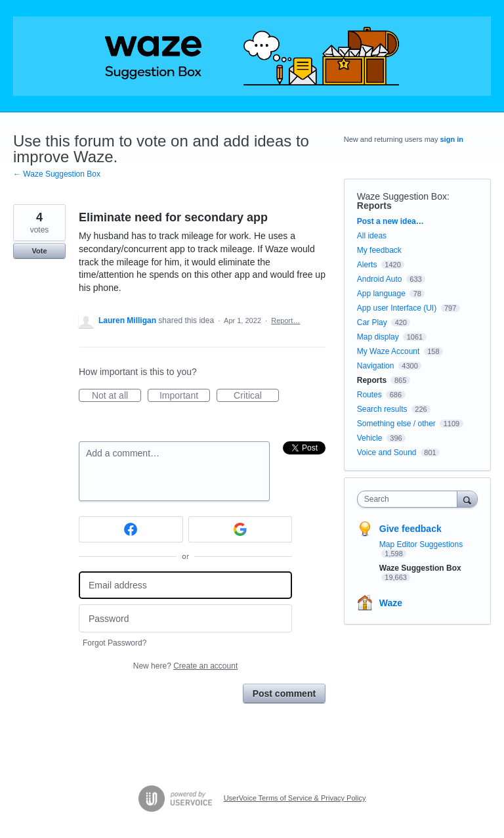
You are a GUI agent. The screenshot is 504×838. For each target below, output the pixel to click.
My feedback (379, 250)
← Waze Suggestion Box (57, 174)
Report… (285, 320)
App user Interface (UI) (397, 308)
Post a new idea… (390, 221)
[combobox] (410, 499)
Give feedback (410, 529)
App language (381, 294)
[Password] (185, 618)
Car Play (372, 322)
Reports (374, 206)
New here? (185, 666)
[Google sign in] (241, 529)
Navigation (376, 366)
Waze (391, 603)
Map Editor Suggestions (421, 544)
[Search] (467, 499)
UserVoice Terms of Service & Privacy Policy (295, 798)
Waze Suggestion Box (402, 196)
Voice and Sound (387, 452)
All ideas (372, 236)
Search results (382, 409)
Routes (369, 395)
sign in (452, 139)
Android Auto (380, 279)
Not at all (116, 396)
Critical (256, 396)
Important (185, 396)
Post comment (284, 694)
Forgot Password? (115, 643)
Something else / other (396, 424)
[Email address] (185, 585)
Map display (378, 337)
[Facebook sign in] (131, 529)
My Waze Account (388, 351)
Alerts (367, 265)
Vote (39, 251)
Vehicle (370, 438)
